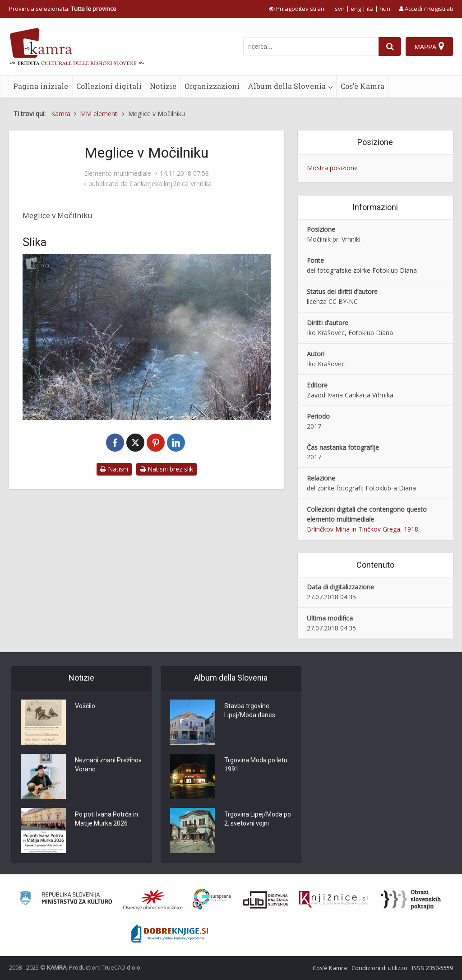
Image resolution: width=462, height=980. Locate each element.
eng (356, 9)
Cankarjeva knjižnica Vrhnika (171, 184)
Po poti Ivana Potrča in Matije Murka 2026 (106, 819)
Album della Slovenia (287, 86)
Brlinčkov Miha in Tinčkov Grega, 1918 (363, 529)
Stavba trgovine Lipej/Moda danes (250, 711)
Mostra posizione (332, 168)
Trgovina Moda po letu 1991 (256, 765)
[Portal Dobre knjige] (170, 933)
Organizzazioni (212, 86)
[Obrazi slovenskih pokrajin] (411, 900)
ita (370, 9)
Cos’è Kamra (363, 86)
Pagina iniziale (41, 86)
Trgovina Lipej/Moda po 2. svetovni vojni (258, 819)
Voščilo (85, 706)
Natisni (114, 469)
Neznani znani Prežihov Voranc (108, 765)
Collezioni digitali (109, 86)
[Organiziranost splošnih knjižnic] (153, 900)
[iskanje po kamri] (311, 47)
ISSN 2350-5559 (432, 968)
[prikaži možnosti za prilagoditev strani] (297, 9)
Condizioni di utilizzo (379, 968)
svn (340, 9)
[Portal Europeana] (212, 899)
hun (385, 9)
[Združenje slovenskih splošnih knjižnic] (333, 900)
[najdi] (390, 47)
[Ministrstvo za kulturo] (66, 899)
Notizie (163, 86)
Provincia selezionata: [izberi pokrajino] (63, 9)
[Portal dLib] (266, 900)
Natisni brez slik (166, 469)
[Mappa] (429, 47)
